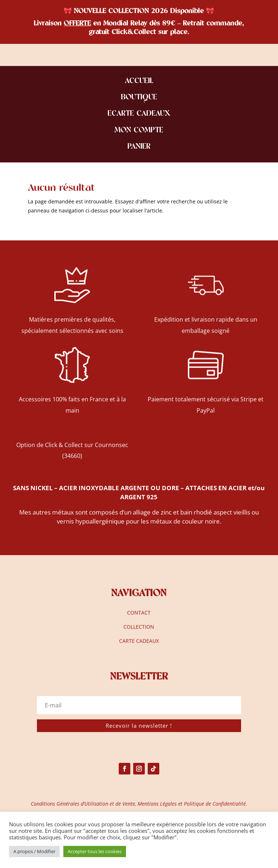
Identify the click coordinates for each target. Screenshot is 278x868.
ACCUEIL (139, 81)
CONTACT (139, 613)
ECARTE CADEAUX (139, 114)
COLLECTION (139, 627)
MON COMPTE (139, 131)
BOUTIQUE (139, 98)
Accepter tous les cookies (95, 851)
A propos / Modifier (34, 851)
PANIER (139, 147)
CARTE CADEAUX (139, 641)
